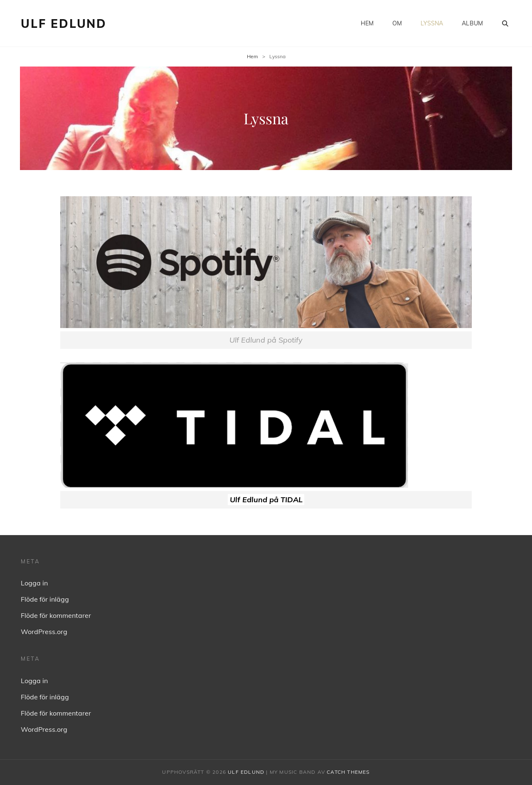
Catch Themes (348, 772)
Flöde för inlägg (45, 599)
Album (472, 23)
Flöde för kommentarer (56, 615)
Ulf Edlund (64, 23)
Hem (367, 23)
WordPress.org (44, 632)
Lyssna (432, 23)
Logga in (34, 583)
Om (397, 23)
